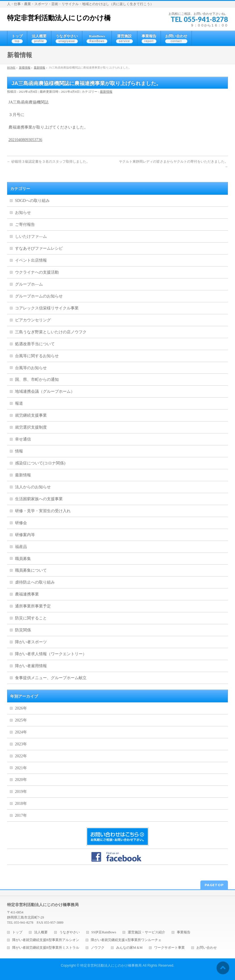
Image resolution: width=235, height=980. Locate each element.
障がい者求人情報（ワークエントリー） (51, 654)
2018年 (21, 804)
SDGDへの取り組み (32, 201)
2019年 (21, 792)
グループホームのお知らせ (39, 296)
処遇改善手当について (35, 344)
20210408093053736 (25, 140)
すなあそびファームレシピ (39, 248)
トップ (17, 932)
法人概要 (41, 932)
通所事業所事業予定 (33, 606)
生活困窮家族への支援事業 (39, 499)
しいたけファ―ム (31, 236)
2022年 (21, 756)
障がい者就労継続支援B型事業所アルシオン (46, 940)
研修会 (21, 523)
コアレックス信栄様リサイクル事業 (47, 308)
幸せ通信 (23, 439)
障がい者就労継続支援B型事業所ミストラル (46, 948)
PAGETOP (214, 885)
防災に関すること (31, 618)
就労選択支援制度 (31, 427)
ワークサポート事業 (169, 948)
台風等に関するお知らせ (37, 356)
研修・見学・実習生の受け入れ (43, 511)
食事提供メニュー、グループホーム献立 (51, 678)
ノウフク (98, 948)
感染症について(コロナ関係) (40, 463)
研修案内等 (25, 535)
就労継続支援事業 (31, 415)
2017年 (21, 815)
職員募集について (31, 570)
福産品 (21, 547)
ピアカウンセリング (33, 320)
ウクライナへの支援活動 (37, 272)
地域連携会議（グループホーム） (45, 391)
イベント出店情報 (31, 260)
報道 (19, 403)
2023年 (21, 744)
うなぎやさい (70, 932)
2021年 (21, 768)
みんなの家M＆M (129, 948)
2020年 (21, 780)
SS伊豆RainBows (104, 932)
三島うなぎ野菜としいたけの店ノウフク (51, 332)
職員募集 (23, 559)
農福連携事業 (27, 594)
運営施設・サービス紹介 (146, 932)
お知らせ (23, 213)
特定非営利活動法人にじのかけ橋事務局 (111, 965)
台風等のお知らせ (31, 368)
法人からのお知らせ (33, 487)
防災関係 (23, 630)
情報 (19, 451)
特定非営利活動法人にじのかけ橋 (59, 18)
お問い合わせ (207, 948)
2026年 (21, 708)
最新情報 (106, 92)
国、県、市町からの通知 (37, 380)
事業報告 (184, 932)
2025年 (21, 720)
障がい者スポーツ (31, 642)
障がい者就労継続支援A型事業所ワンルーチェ (126, 940)
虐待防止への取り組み (35, 582)
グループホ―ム (29, 284)
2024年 (21, 732)
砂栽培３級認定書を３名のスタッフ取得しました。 (48, 162)
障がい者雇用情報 (31, 666)
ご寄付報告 (25, 225)
